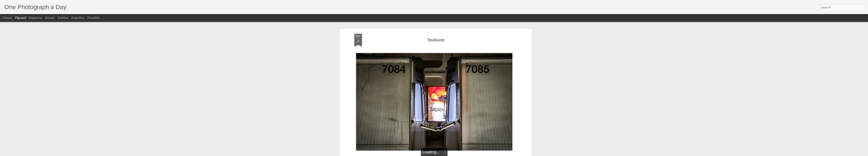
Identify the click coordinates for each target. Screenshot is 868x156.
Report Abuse (460, 154)
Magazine (35, 18)
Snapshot (78, 18)
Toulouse (472, 142)
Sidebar (63, 18)
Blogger (448, 154)
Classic (7, 18)
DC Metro (411, 142)
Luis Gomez (453, 136)
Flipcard (20, 18)
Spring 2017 (456, 142)
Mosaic (50, 18)
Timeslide (93, 18)
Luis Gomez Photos (368, 130)
